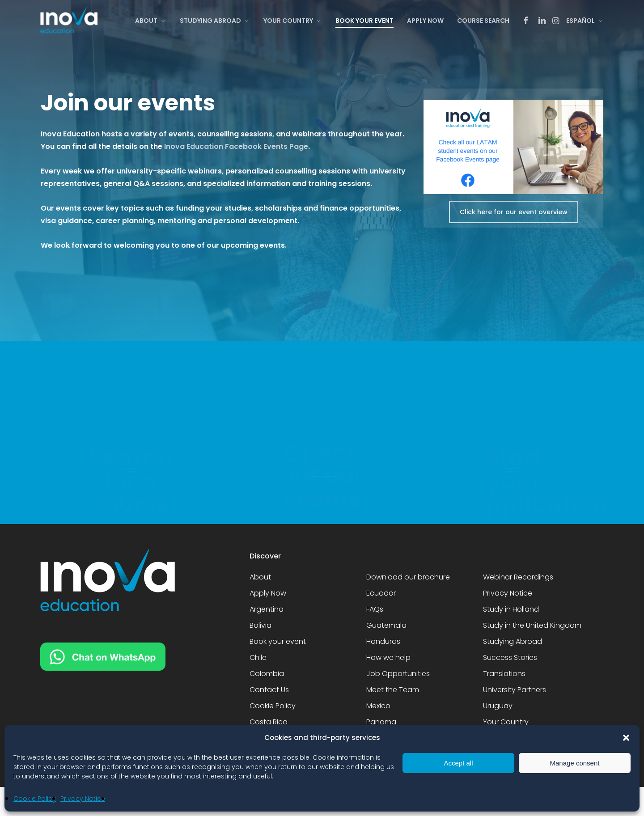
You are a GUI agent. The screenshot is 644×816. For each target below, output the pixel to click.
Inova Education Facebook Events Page (236, 146)
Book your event (278, 641)
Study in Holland (511, 609)
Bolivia (261, 625)
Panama (381, 722)
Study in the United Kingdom (532, 625)
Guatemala (386, 625)
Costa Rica (269, 722)
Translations (504, 674)
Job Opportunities (398, 674)
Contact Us (269, 690)
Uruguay (498, 706)
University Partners (515, 690)
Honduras (383, 641)
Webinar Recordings (518, 577)
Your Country (506, 722)
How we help (388, 657)
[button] (626, 738)
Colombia (267, 674)
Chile (258, 657)
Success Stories (510, 657)
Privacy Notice (83, 799)
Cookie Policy (35, 799)
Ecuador (381, 593)
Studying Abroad (513, 641)
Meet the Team (393, 690)
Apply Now (268, 593)
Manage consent (575, 763)
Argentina (267, 609)
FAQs (375, 609)
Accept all (458, 763)
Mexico (378, 706)
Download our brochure (408, 577)
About (260, 577)
